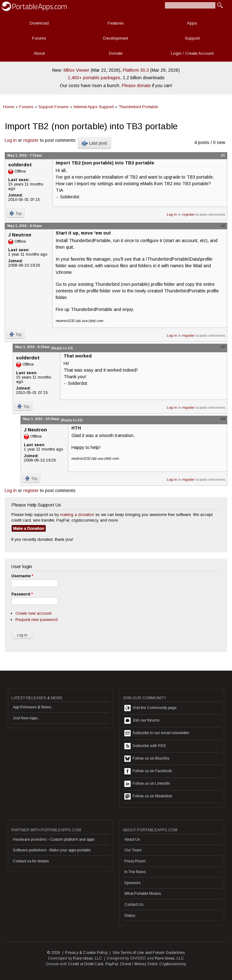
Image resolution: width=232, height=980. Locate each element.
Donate (116, 53)
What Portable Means (143, 894)
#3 (223, 347)
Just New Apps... (27, 718)
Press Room (135, 861)
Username (22, 576)
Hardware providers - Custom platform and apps (54, 839)
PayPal (112, 964)
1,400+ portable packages (94, 78)
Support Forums (54, 107)
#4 (223, 419)
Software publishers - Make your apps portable (52, 850)
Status (130, 916)
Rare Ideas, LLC (88, 958)
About (39, 53)
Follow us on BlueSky (147, 759)
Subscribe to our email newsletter (157, 733)
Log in (11, 140)
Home (9, 107)
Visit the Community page (150, 708)
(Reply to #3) (72, 420)
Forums (39, 38)
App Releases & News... (33, 707)
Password (22, 594)
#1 (223, 155)
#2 (223, 226)
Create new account (33, 613)
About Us (132, 839)
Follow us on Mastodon (148, 796)
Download (39, 23)
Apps (192, 23)
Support (192, 38)
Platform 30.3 (136, 70)
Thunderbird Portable (138, 107)
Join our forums (142, 721)
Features (116, 23)
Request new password (37, 620)
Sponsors (132, 883)
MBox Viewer (76, 70)
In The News (135, 872)
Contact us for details (31, 861)
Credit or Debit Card (86, 964)
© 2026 (54, 953)
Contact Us (134, 905)
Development (116, 38)
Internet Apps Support (94, 107)
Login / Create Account (192, 53)
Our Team (133, 850)
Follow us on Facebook (148, 771)
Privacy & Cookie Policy (86, 953)
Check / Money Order (139, 964)
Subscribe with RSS (145, 746)
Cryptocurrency (173, 964)
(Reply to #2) (62, 348)
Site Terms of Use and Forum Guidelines (149, 953)
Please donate (136, 86)
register (31, 140)
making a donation (77, 515)
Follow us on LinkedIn (147, 784)
